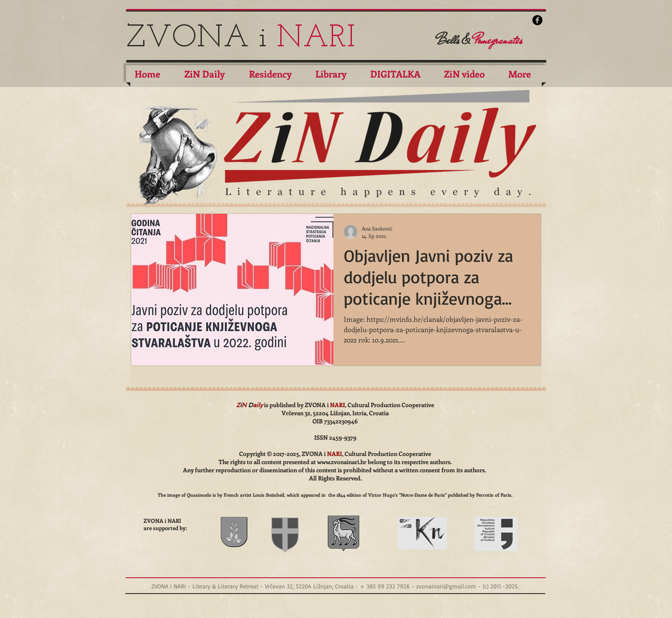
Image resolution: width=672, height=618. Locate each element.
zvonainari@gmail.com (446, 586)
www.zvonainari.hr (342, 462)
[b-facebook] (537, 20)
